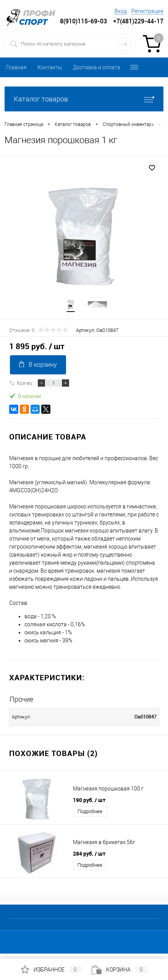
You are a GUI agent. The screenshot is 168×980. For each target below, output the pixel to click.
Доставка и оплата (97, 67)
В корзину (38, 365)
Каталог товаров (84, 99)
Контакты (50, 67)
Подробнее (90, 811)
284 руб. (89, 853)
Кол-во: (25, 383)
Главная (16, 67)
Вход (121, 11)
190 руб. (89, 800)
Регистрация (147, 11)
